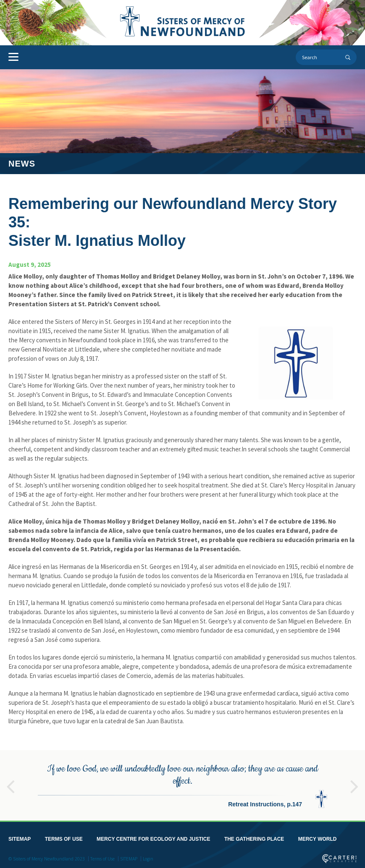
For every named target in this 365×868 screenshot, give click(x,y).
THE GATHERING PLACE (254, 837)
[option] (182, 784)
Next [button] (354, 781)
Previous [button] (11, 781)
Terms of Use (102, 857)
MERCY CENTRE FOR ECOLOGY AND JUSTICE (153, 837)
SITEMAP (20, 837)
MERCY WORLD (318, 837)
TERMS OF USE (64, 837)
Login (148, 857)
